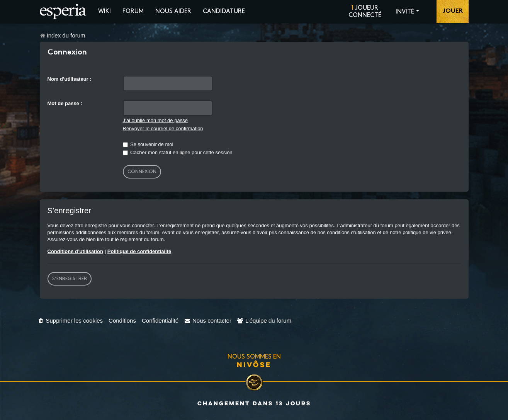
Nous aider (173, 11)
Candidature (224, 11)
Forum (133, 11)
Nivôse (254, 364)
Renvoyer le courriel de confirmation (163, 128)
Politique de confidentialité (139, 251)
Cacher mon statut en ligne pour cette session (178, 152)
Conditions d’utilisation (75, 251)
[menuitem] (71, 321)
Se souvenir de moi (148, 144)
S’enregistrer (70, 279)
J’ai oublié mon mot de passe (155, 120)
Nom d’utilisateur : (70, 79)
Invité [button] (405, 12)
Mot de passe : (65, 103)
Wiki (104, 11)
